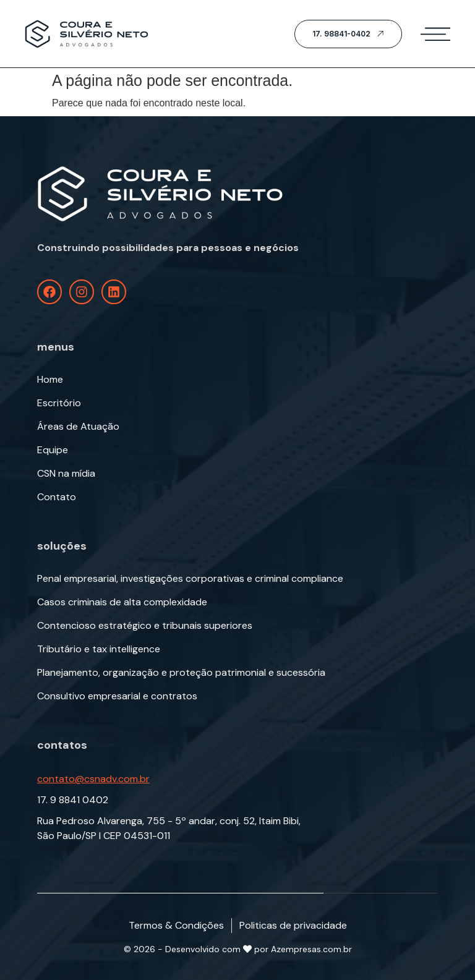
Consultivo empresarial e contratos (117, 696)
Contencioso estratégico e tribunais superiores (145, 626)
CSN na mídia (66, 474)
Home (50, 380)
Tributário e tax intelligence (99, 649)
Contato (57, 497)
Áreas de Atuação (78, 427)
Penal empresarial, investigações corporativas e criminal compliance (190, 579)
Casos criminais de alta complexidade (122, 602)
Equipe (53, 450)
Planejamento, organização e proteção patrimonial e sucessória (181, 673)
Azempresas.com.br (311, 949)
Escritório (59, 403)
